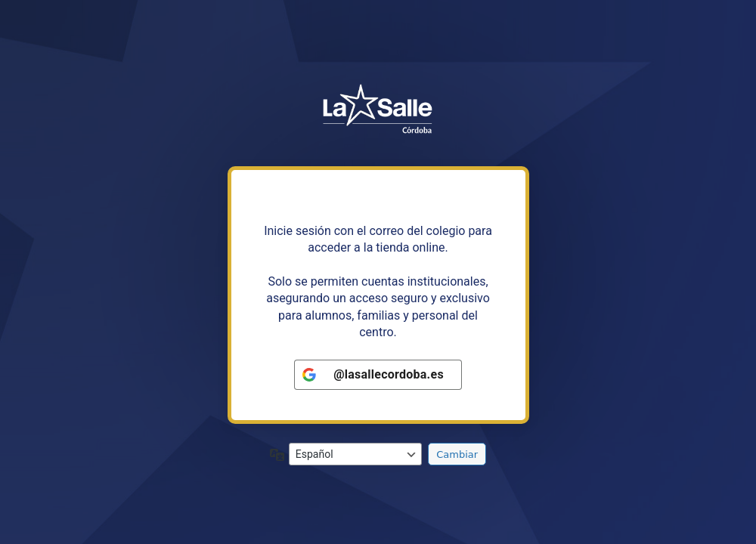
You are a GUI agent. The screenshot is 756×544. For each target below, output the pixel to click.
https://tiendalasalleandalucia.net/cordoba (378, 110)
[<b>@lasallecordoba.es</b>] (378, 375)
